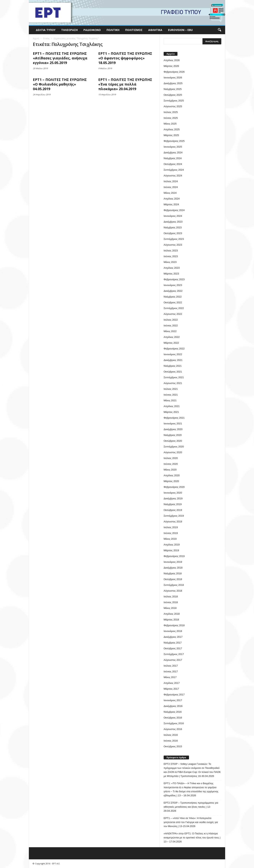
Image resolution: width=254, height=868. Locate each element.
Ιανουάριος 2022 (173, 354)
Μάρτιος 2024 (171, 204)
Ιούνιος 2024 (171, 187)
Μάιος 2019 (170, 539)
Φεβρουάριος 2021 (174, 418)
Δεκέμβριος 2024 (173, 153)
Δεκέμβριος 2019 (173, 498)
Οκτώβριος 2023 (173, 233)
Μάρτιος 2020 (171, 481)
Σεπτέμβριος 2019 (174, 516)
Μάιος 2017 (170, 677)
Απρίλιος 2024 (172, 199)
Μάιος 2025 (170, 124)
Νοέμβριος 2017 (173, 643)
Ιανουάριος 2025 (173, 147)
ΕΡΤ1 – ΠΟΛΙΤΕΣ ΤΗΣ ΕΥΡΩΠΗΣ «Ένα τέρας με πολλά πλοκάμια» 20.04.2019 (125, 84)
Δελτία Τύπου (46, 30)
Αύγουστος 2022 (173, 314)
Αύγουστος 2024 (173, 176)
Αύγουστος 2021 (173, 383)
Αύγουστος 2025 (173, 106)
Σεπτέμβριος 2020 (174, 447)
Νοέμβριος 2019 (173, 504)
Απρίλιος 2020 (172, 475)
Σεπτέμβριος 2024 (174, 170)
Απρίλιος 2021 (172, 406)
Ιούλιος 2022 (171, 320)
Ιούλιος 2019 (171, 527)
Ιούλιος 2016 (171, 735)
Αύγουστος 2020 (173, 452)
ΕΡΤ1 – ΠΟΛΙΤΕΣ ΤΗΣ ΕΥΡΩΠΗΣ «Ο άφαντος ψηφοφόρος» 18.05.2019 (125, 58)
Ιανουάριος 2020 (173, 493)
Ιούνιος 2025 (171, 118)
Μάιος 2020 (170, 470)
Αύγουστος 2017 (173, 660)
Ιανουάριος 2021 (173, 424)
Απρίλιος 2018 (172, 614)
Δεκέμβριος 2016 (173, 706)
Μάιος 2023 (170, 262)
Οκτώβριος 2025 (173, 95)
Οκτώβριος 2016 (173, 718)
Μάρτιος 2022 (171, 343)
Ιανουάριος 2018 (173, 631)
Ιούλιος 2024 (171, 181)
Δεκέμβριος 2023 (173, 222)
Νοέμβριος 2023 (173, 227)
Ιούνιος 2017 (171, 671)
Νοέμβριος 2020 (173, 435)
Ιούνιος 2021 (171, 395)
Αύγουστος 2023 (173, 245)
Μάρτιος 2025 (171, 135)
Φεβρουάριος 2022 (174, 349)
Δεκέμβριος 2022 (173, 291)
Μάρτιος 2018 (171, 620)
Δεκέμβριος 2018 (173, 568)
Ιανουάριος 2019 (173, 562)
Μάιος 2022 (170, 331)
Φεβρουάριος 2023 (174, 279)
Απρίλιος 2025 (172, 129)
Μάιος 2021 (170, 400)
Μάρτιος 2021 (171, 412)
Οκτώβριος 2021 (173, 372)
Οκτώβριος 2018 (173, 579)
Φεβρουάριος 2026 (174, 72)
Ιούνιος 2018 (171, 602)
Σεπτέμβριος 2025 (174, 101)
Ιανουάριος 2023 (173, 285)
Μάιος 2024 (170, 193)
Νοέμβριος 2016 (173, 712)
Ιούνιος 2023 (171, 256)
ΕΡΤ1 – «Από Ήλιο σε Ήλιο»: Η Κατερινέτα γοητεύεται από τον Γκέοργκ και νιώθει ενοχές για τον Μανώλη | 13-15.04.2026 (191, 822)
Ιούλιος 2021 (171, 389)
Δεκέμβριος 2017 (173, 637)
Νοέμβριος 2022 (173, 297)
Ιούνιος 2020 (171, 464)
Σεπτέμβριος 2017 (174, 654)
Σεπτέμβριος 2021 (174, 377)
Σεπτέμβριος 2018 (174, 585)
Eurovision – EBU (180, 30)
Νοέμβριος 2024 (173, 158)
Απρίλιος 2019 (172, 545)
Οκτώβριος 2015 (173, 746)
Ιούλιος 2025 (171, 112)
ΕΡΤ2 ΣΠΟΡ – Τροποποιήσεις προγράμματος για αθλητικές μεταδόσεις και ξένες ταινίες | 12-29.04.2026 (191, 807)
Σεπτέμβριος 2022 (174, 308)
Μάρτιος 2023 (171, 274)
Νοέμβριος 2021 (173, 366)
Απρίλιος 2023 (172, 268)
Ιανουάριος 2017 (173, 700)
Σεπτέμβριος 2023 (174, 239)
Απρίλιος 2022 (172, 337)
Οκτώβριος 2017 (173, 648)
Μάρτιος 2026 (171, 66)
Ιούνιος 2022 (171, 325)
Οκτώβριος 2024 (173, 164)
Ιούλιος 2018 (171, 597)
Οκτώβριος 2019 (173, 510)
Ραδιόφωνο (92, 30)
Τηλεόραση (69, 30)
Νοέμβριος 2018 (173, 573)
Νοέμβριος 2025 (173, 89)
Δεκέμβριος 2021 (173, 360)
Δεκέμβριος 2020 (173, 429)
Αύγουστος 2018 (173, 591)
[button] (219, 30)
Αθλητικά (155, 30)
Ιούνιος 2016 (171, 741)
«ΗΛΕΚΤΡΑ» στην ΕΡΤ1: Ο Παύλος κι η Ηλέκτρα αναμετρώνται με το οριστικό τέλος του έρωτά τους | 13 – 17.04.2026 (192, 838)
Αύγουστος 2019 (173, 522)
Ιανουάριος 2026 (173, 78)
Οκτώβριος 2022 (173, 302)
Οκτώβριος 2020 (173, 441)
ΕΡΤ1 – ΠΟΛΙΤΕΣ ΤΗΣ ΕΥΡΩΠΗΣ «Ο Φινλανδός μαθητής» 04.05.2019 (60, 84)
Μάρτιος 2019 (171, 550)
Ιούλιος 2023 (171, 251)
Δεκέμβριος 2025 (173, 83)
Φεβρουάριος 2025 (174, 141)
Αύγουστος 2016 (173, 729)
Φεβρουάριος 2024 (174, 210)
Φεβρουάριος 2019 (174, 556)
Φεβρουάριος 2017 (174, 695)
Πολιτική (113, 30)
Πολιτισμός (134, 30)
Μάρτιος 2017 (171, 689)
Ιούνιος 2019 (171, 533)
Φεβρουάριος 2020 (174, 487)
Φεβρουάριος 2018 (174, 625)
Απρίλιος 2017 (172, 683)
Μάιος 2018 (170, 608)
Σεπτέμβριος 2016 (174, 723)
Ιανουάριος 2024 (173, 216)
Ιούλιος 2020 (171, 458)
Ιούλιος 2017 (171, 666)
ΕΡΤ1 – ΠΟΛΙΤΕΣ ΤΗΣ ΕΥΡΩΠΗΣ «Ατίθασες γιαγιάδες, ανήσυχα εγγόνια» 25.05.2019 (60, 58)
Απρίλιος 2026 (172, 60)
